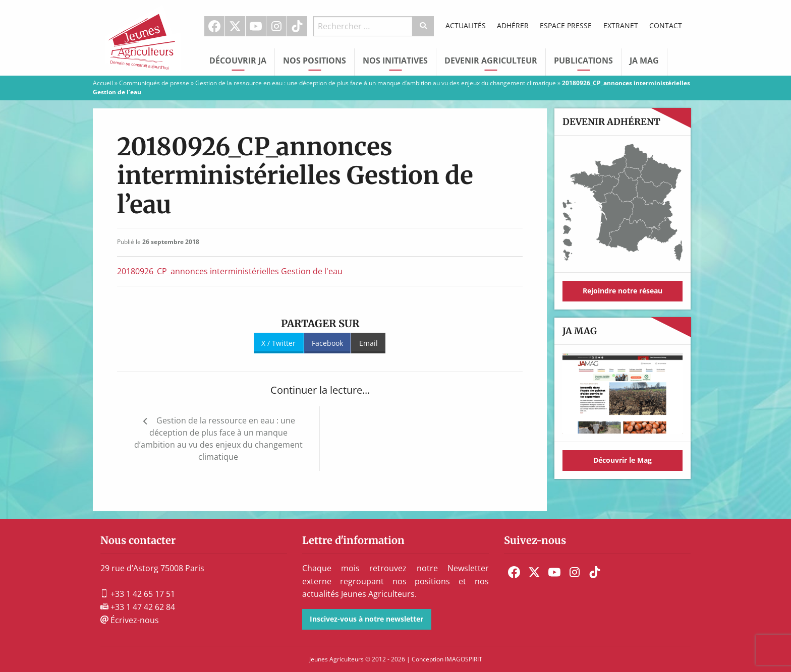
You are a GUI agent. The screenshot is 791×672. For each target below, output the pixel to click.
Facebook (214, 26)
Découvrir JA (238, 60)
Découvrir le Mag (623, 460)
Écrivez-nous (130, 620)
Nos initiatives (395, 60)
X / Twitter (278, 343)
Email (369, 343)
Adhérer (513, 25)
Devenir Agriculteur (491, 60)
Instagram (276, 26)
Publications (583, 60)
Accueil (103, 83)
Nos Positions (315, 60)
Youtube (256, 26)
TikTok (297, 26)
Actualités (466, 25)
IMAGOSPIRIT (464, 659)
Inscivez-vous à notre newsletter (366, 619)
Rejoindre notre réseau (623, 291)
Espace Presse (566, 25)
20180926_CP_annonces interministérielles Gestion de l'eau (230, 271)
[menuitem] (215, 26)
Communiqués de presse (154, 83)
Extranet (621, 25)
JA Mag (644, 60)
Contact (666, 25)
